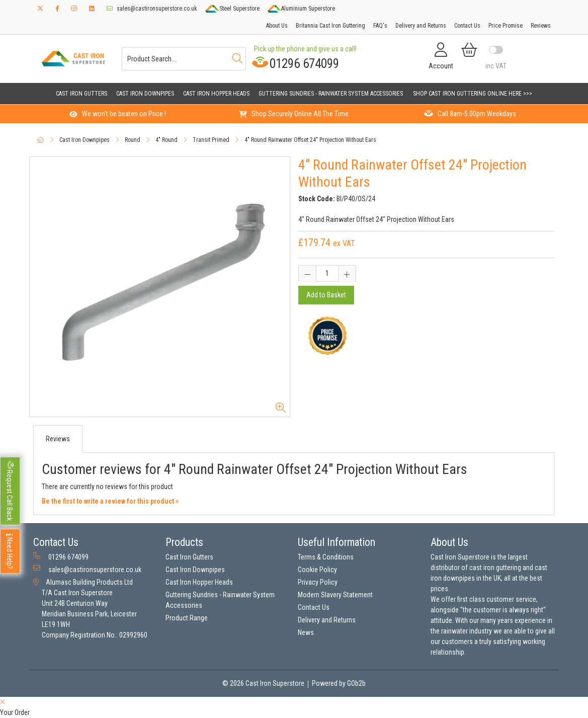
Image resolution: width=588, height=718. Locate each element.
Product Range (187, 618)
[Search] (237, 59)
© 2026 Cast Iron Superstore (263, 683)
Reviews (541, 26)
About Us (277, 26)
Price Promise (506, 26)
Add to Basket (326, 295)
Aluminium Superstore (301, 9)
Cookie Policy (317, 570)
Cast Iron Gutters (81, 94)
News (306, 632)
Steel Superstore (232, 9)
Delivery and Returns (421, 26)
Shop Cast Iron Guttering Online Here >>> (473, 94)
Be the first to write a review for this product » (110, 501)
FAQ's (380, 26)
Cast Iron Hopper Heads (216, 94)
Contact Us (467, 26)
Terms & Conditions (326, 557)
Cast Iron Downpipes (145, 94)
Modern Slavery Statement (335, 595)
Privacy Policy (318, 582)
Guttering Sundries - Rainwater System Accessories (331, 94)
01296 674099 (294, 63)
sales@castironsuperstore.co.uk (152, 9)
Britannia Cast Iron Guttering (330, 26)
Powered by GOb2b (339, 683)
